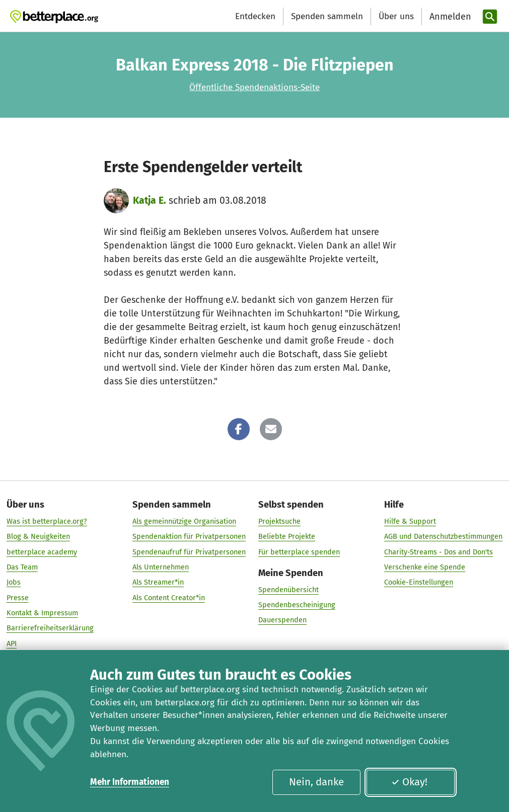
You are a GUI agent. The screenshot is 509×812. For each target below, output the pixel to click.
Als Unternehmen (161, 567)
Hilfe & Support (410, 522)
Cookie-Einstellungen (419, 583)
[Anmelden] (449, 17)
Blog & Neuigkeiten (38, 537)
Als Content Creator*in (169, 598)
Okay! (409, 782)
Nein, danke (316, 782)
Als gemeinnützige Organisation (184, 522)
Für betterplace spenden (299, 552)
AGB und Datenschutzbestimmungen (443, 537)
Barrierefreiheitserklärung (50, 628)
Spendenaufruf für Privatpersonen (189, 552)
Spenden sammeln (327, 16)
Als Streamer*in (158, 583)
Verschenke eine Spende (425, 567)
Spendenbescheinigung (297, 605)
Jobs (14, 583)
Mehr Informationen (130, 782)
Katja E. (150, 200)
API (12, 643)
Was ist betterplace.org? (47, 522)
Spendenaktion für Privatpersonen (189, 537)
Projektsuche (279, 522)
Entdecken (255, 16)
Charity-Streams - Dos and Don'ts (439, 552)
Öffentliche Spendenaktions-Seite (254, 87)
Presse (18, 598)
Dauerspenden (282, 620)
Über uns (396, 16)
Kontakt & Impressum (42, 613)
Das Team (22, 567)
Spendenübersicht (288, 590)
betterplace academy (42, 552)
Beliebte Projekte (287, 537)
